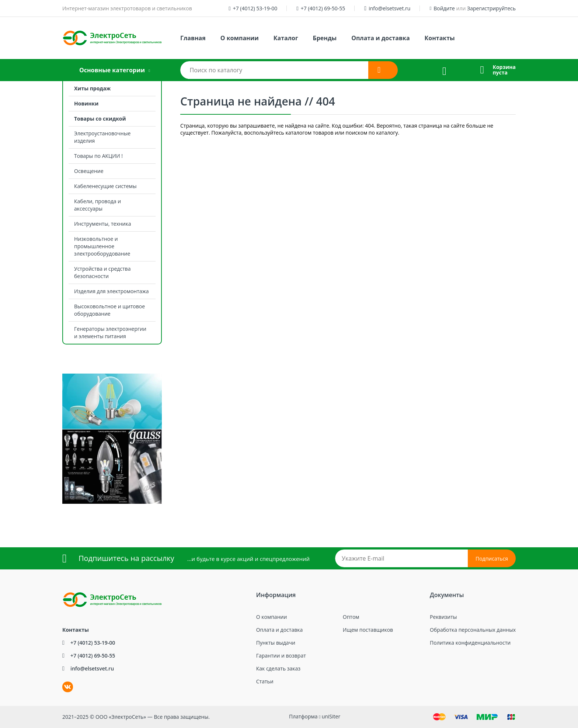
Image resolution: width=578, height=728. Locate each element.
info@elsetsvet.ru (389, 8)
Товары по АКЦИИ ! (98, 156)
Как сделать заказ (278, 668)
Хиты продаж (92, 88)
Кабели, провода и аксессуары (98, 205)
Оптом (351, 617)
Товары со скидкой (100, 119)
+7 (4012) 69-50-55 (323, 8)
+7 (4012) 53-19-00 (255, 8)
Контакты (440, 38)
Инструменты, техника (103, 224)
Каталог (286, 38)
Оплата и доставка (380, 38)
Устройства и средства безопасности (102, 272)
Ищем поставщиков (368, 630)
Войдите (444, 8)
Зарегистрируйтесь (491, 8)
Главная (193, 38)
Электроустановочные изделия (102, 137)
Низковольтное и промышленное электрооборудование (102, 246)
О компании (240, 38)
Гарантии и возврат (281, 656)
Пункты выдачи (276, 643)
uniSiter (331, 716)
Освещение (89, 171)
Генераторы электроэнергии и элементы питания (110, 332)
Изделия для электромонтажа (112, 291)
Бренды (325, 38)
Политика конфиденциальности (470, 643)
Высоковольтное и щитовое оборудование (109, 310)
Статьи (265, 681)
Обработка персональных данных (473, 630)
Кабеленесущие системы (105, 186)
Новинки (86, 103)
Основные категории (112, 70)
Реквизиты (443, 617)
